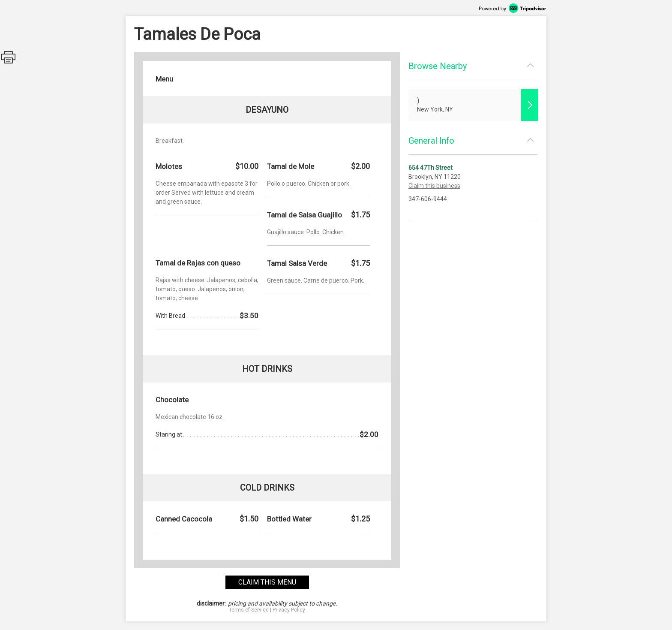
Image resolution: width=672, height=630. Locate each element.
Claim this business (434, 186)
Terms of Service (249, 610)
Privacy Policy (289, 610)
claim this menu (267, 582)
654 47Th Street (430, 168)
